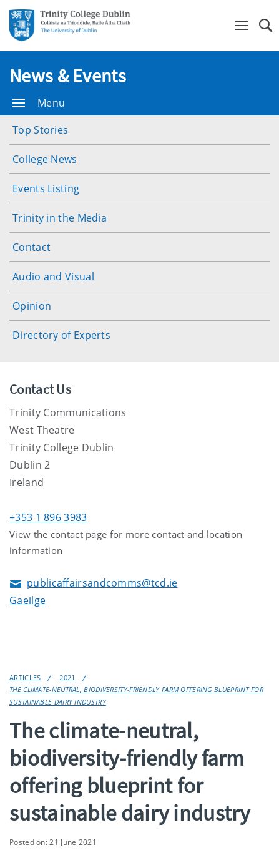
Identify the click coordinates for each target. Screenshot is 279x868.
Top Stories (40, 130)
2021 (67, 677)
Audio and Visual (53, 276)
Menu (39, 103)
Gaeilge (27, 600)
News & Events (68, 76)
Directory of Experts (61, 335)
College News (45, 159)
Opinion (32, 306)
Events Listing (46, 188)
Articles (25, 677)
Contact (32, 247)
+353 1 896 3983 (48, 517)
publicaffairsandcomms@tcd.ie (93, 584)
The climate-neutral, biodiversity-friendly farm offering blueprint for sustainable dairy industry (136, 695)
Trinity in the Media (60, 218)
